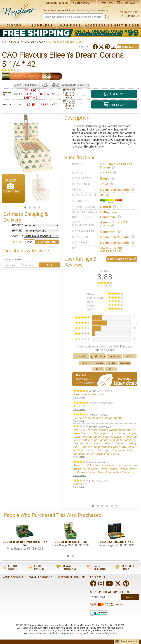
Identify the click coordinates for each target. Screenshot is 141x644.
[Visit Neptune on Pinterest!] (126, 585)
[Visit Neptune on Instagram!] (101, 585)
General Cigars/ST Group (114, 224)
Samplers (42, 25)
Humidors (70, 25)
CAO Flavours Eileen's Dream (116, 166)
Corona (108, 173)
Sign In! (64, 3)
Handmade (111, 217)
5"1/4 (107, 184)
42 (105, 195)
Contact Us (132, 16)
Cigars (14, 25)
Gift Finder (127, 25)
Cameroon (111, 231)
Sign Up (130, 597)
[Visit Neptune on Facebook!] (94, 585)
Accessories (99, 25)
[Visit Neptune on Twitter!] (118, 585)
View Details (79, 398)
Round (108, 179)
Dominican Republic (118, 190)
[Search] (74, 17)
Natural (108, 207)
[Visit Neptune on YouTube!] (110, 585)
